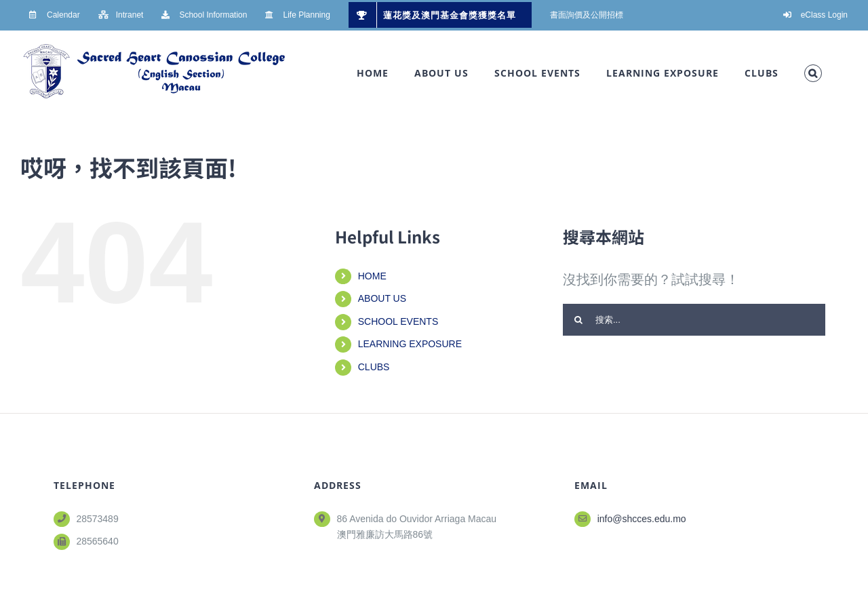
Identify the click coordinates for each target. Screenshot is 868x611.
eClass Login (824, 15)
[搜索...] (694, 320)
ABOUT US (382, 298)
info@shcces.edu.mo (642, 519)
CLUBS (374, 367)
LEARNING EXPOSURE (410, 344)
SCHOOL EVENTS (398, 321)
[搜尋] (579, 320)
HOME (372, 276)
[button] (813, 73)
